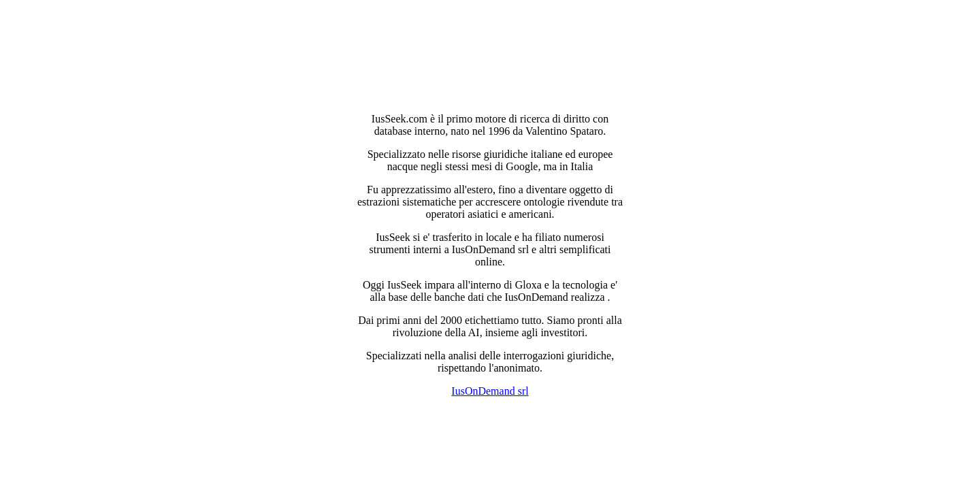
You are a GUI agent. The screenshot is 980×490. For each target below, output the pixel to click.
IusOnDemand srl (490, 391)
